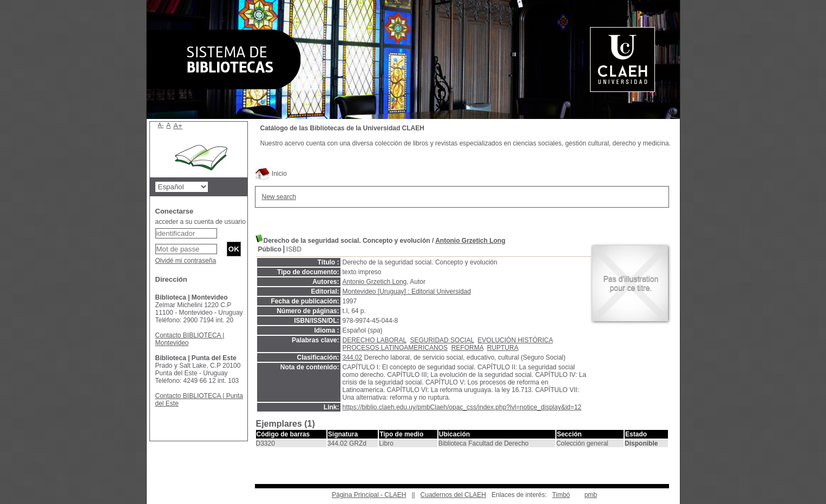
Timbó (561, 495)
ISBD (294, 249)
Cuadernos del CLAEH (453, 495)
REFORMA (467, 348)
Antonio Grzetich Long (470, 241)
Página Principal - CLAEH (369, 495)
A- (161, 125)
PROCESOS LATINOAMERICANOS (395, 348)
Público (270, 249)
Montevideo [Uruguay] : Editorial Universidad (407, 291)
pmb (591, 495)
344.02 (353, 357)
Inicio (271, 174)
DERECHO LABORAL (375, 340)
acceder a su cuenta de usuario (201, 222)
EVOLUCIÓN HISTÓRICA (515, 340)
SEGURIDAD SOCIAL (442, 340)
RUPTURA (503, 348)
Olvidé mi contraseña (186, 261)
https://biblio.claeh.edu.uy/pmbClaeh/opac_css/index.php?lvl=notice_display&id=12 (462, 407)
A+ (178, 126)
